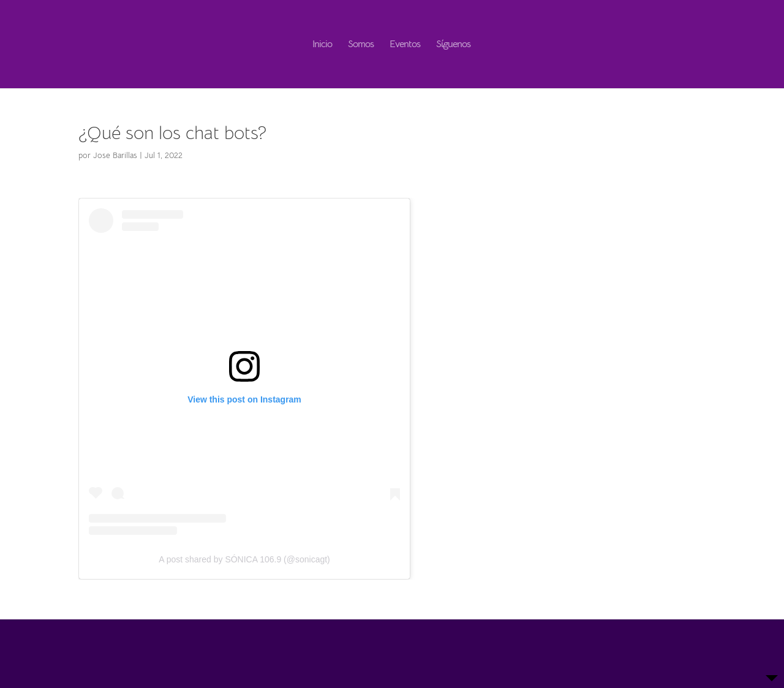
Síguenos (453, 45)
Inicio (322, 45)
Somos (361, 45)
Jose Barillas (115, 155)
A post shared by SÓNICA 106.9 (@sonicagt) (244, 559)
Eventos (405, 45)
